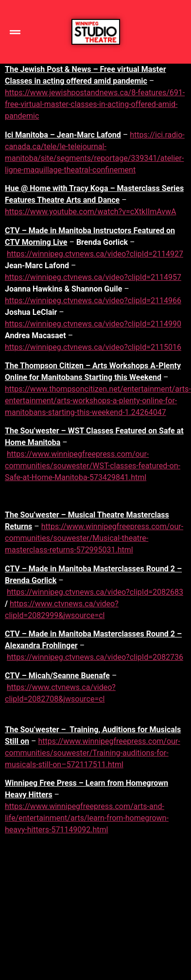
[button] (15, 32)
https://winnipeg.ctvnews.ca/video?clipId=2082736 (95, 657)
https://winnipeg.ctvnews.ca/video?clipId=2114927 (95, 254)
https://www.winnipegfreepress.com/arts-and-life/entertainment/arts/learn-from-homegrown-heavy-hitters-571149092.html (87, 818)
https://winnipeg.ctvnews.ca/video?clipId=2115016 (93, 347)
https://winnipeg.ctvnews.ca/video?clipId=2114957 (93, 277)
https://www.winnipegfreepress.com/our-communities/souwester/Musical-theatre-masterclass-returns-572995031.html (94, 538)
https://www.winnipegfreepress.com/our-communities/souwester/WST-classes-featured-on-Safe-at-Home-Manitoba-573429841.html (93, 466)
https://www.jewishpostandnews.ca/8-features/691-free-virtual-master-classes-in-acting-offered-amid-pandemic (95, 104)
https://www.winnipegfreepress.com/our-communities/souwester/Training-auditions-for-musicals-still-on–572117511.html (93, 753)
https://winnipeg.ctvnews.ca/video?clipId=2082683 (95, 592)
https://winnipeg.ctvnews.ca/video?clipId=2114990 (93, 324)
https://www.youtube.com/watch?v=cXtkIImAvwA (90, 212)
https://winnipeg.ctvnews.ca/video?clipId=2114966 (93, 301)
